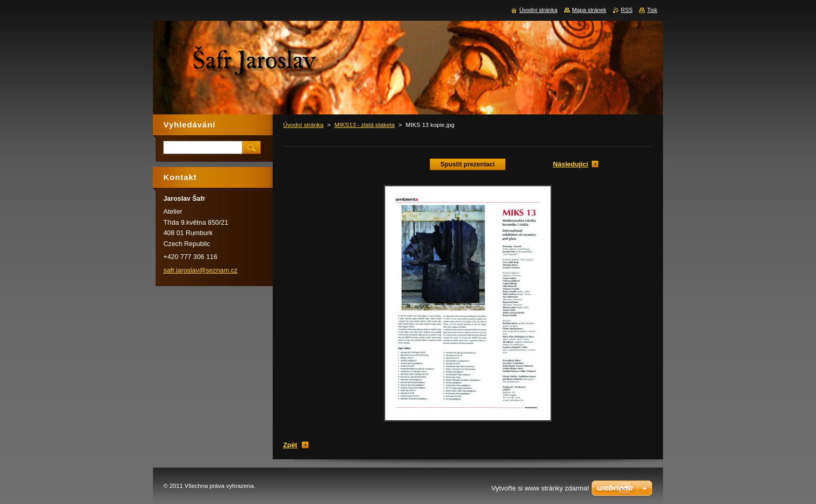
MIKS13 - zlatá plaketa (365, 125)
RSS (627, 10)
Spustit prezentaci (468, 164)
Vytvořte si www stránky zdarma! (540, 488)
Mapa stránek (589, 10)
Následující (570, 164)
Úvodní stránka (303, 125)
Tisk (652, 10)
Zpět (290, 445)
